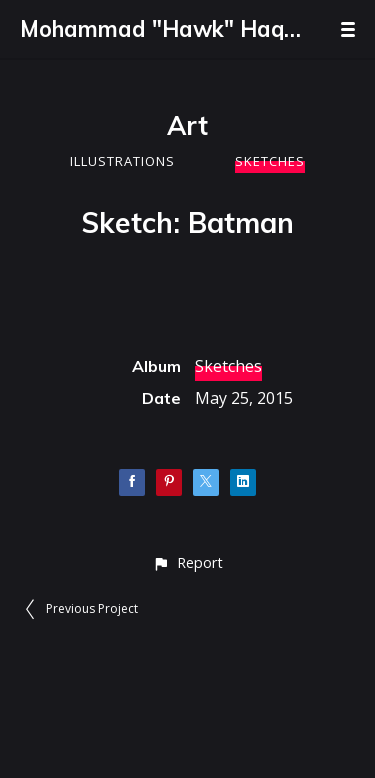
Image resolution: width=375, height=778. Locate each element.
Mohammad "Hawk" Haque (160, 29)
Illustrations (122, 161)
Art (187, 125)
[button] (187, 562)
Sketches (270, 161)
